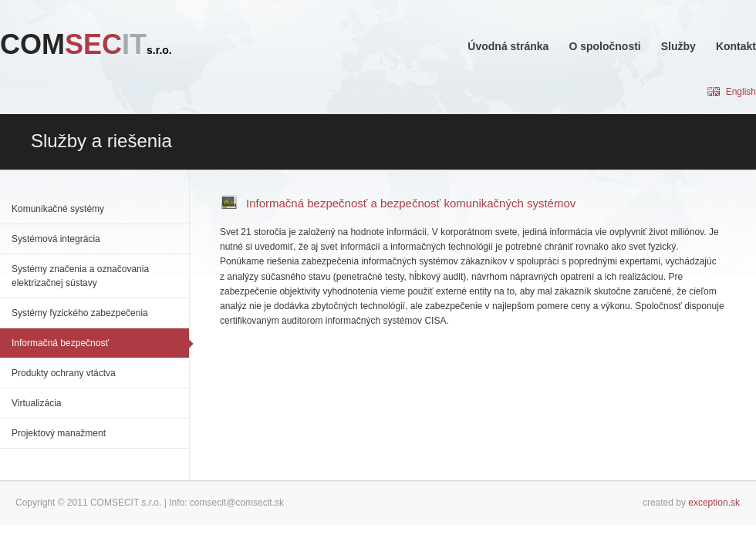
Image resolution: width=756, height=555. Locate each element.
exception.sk (714, 503)
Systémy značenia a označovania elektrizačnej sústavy (80, 276)
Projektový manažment (59, 433)
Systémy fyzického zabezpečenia (80, 313)
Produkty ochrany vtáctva (64, 373)
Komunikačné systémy (58, 209)
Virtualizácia (36, 403)
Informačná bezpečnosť (60, 343)
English (732, 92)
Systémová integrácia (56, 239)
